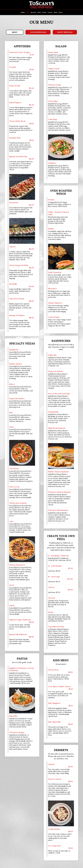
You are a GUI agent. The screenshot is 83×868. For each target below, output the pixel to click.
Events (44, 12)
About (56, 12)
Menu (28, 12)
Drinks (23, 12)
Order (39, 12)
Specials (33, 12)
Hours (61, 12)
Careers (50, 12)
